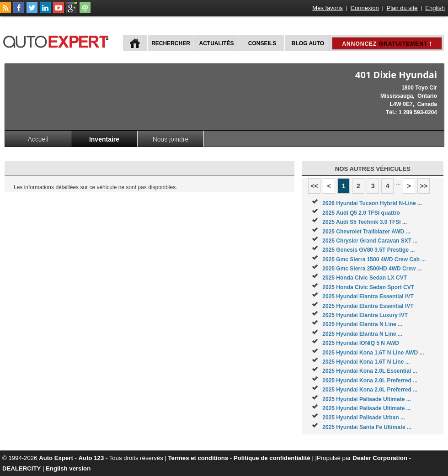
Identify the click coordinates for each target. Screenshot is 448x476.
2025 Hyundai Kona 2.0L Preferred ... (370, 381)
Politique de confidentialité (272, 458)
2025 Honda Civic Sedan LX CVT (365, 278)
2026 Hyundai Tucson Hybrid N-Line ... (372, 203)
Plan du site (402, 8)
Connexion (365, 8)
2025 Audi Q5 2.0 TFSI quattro (361, 213)
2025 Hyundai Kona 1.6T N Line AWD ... (373, 353)
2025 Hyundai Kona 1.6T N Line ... (366, 362)
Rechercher (171, 43)
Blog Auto (308, 43)
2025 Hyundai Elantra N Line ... (362, 324)
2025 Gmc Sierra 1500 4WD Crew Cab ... (374, 259)
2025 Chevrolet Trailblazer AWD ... (366, 232)
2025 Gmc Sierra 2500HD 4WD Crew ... (372, 269)
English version (68, 468)
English (435, 8)
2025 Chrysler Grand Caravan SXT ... (370, 241)
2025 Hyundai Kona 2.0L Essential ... (370, 371)
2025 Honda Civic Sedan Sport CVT (368, 287)
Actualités (217, 43)
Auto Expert (56, 458)
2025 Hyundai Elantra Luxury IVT (365, 315)
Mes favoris (327, 8)
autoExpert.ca (58, 40)
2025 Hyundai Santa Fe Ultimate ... (367, 427)
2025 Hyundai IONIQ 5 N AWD (361, 343)
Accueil (38, 139)
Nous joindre (171, 139)
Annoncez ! (387, 44)
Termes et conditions (198, 458)
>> (424, 186)
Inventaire (104, 139)
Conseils (262, 43)
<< (314, 186)
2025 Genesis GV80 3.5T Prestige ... (368, 250)
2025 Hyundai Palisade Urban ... (364, 418)
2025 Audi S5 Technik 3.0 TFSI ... (365, 222)
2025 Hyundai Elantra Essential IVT (368, 296)
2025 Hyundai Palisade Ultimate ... (366, 399)
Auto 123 (91, 458)
